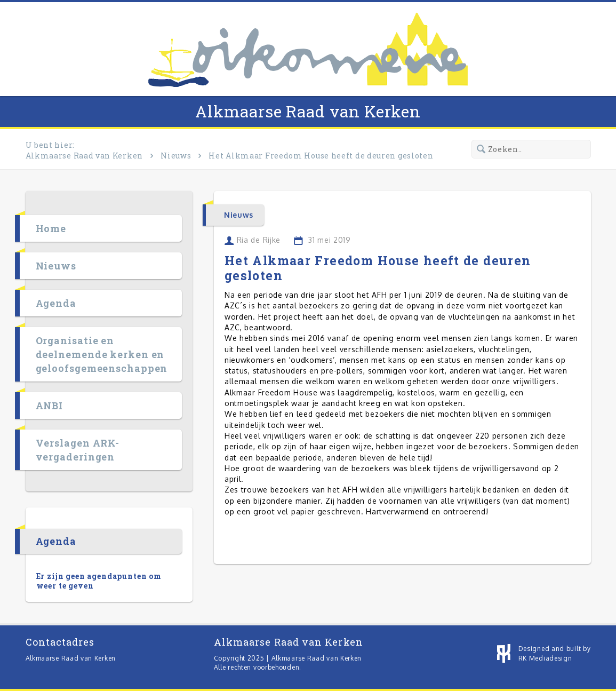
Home (51, 228)
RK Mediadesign (545, 658)
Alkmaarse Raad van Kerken (308, 111)
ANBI (50, 406)
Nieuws (176, 156)
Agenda (56, 303)
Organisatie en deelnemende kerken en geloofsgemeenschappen (102, 354)
